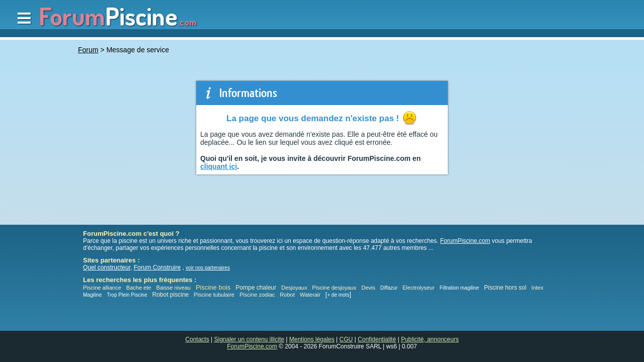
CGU (346, 339)
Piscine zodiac (257, 295)
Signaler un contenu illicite (249, 339)
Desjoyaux (295, 288)
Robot (287, 295)
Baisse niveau (173, 288)
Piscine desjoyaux (334, 288)
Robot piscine (171, 295)
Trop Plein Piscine (127, 295)
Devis (368, 288)
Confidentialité (377, 339)
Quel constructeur (107, 267)
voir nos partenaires (208, 268)
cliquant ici (219, 166)
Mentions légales (312, 339)
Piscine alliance (102, 288)
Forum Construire (157, 267)
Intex (537, 288)
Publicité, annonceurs (430, 339)
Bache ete (139, 288)
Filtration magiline (459, 288)
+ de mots (338, 295)
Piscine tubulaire (214, 295)
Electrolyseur (419, 288)
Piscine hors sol (505, 288)
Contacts (197, 339)
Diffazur (389, 288)
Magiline (92, 295)
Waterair (310, 295)
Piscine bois (213, 287)
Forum (88, 50)
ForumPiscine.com (465, 241)
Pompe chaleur (257, 288)
